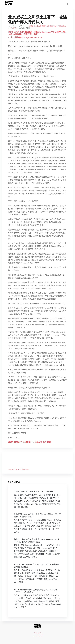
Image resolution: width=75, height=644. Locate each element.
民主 (59, 26)
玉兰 (51, 26)
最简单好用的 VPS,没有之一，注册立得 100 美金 (29, 442)
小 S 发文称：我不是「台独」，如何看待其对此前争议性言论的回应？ (37, 566)
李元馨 (39, 26)
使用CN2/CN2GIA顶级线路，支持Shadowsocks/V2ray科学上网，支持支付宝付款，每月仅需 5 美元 (37, 33)
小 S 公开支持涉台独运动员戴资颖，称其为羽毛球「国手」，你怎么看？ (36, 591)
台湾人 (34, 26)
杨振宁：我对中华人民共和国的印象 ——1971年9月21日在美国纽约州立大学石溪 (37, 540)
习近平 (55, 26)
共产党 (10, 28)
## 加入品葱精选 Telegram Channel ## (25, 37)
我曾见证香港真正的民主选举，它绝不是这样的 (35, 491)
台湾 (30, 26)
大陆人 (63, 26)
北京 (48, 26)
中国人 (44, 26)
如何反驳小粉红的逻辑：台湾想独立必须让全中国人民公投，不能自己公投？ (37, 515)
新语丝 (15, 28)
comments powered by (19, 469)
